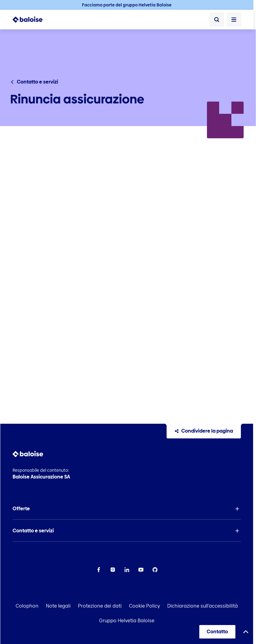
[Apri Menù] (234, 20)
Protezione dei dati (100, 606)
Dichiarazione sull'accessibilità (203, 606)
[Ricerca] (217, 20)
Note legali (58, 606)
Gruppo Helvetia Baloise (127, 621)
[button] (127, 509)
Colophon (27, 606)
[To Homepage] (28, 20)
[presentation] (127, 270)
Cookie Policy (144, 606)
